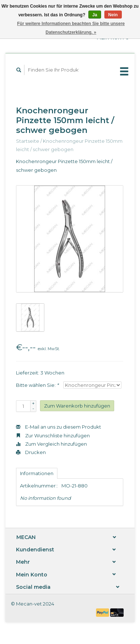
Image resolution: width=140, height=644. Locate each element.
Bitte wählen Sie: (37, 385)
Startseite (28, 141)
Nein (113, 15)
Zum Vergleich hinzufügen (51, 444)
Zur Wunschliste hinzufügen (53, 436)
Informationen (37, 473)
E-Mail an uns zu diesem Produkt (59, 427)
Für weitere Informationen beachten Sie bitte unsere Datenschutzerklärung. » (71, 28)
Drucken (31, 452)
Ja (95, 15)
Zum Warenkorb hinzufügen (77, 406)
